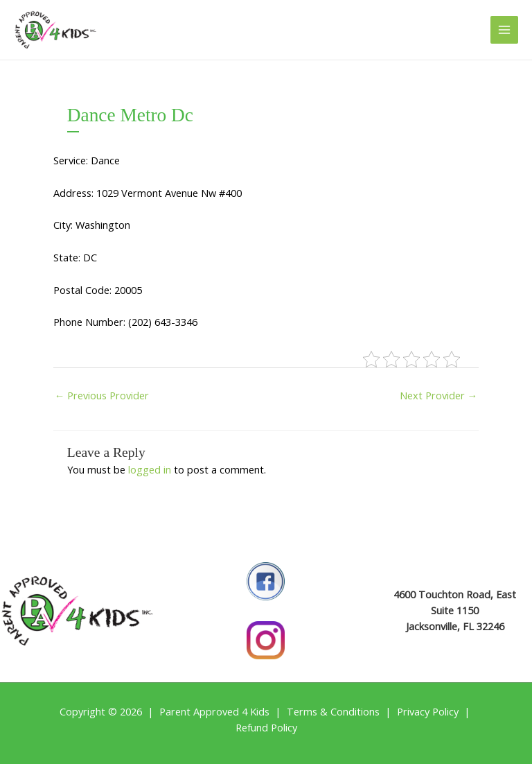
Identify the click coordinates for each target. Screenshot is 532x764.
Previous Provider (102, 395)
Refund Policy (266, 727)
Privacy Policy (428, 711)
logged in (150, 469)
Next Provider (439, 395)
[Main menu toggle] (504, 30)
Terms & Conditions (333, 711)
